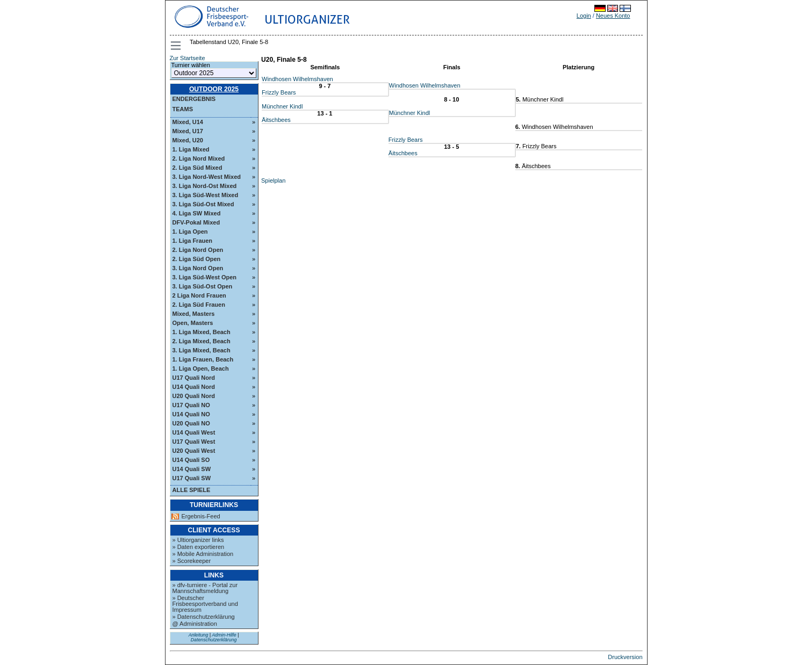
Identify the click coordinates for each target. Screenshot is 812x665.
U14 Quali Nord (194, 387)
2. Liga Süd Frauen (199, 305)
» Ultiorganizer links (198, 540)
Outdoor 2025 (214, 89)
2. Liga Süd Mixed (197, 168)
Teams (183, 109)
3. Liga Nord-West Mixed (207, 177)
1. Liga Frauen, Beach (203, 359)
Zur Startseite (188, 58)
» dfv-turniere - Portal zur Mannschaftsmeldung (205, 588)
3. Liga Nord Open (198, 268)
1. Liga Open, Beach (201, 368)
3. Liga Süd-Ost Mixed (203, 204)
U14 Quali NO (191, 414)
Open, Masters (193, 323)
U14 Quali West (194, 432)
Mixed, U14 (188, 122)
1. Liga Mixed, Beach (202, 332)
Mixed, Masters (194, 314)
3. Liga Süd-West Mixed (206, 195)
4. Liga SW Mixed (197, 213)
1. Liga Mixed (191, 149)
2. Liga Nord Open (198, 250)
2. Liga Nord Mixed (199, 158)
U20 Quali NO (191, 423)
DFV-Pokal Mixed (196, 222)
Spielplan (273, 180)
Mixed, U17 (188, 131)
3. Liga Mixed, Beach (202, 350)
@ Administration (195, 624)
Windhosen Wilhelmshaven (297, 79)
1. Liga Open (190, 232)
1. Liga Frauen (193, 241)
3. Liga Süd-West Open (205, 277)
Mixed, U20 (188, 140)
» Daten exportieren (199, 547)
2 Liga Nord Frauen (199, 295)
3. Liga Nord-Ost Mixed (205, 186)
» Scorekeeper (192, 561)
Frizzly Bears (279, 92)
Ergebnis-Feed (201, 516)
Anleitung (199, 635)
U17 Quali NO (191, 405)
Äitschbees (276, 120)
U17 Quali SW (192, 478)
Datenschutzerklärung (214, 640)
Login (584, 16)
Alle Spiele (192, 490)
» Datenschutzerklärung (204, 617)
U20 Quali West (194, 451)
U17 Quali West (194, 442)
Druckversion (625, 657)
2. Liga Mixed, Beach (202, 341)
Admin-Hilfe (224, 635)
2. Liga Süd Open (197, 259)
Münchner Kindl (282, 106)
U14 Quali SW (192, 469)
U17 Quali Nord (194, 378)
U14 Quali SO (191, 460)
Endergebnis (194, 99)
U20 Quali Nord (194, 396)
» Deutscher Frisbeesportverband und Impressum (205, 604)
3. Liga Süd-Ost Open (203, 286)
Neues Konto (613, 16)
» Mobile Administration (203, 554)
